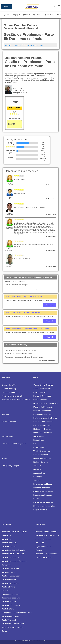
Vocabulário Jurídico (42, 451)
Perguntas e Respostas (43, 414)
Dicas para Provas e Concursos (46, 403)
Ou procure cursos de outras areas (46, 290)
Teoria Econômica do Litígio (13, 627)
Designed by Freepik (10, 466)
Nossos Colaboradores (11, 392)
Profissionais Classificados (13, 396)
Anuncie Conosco (9, 422)
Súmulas (37, 480)
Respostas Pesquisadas (43, 502)
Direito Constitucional (10, 616)
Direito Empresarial (9, 543)
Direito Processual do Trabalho (14, 561)
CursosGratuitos (7, 15)
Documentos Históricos (43, 495)
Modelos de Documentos (43, 407)
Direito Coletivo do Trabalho (13, 554)
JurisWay (9, 45)
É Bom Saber (39, 447)
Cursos (18, 45)
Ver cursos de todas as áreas (48, 361)
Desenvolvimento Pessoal (34, 45)
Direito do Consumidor (11, 576)
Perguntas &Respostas (37, 15)
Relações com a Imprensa (46, 554)
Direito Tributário (8, 587)
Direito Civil (6, 535)
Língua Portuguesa (43, 539)
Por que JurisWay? (10, 389)
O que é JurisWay (9, 385)
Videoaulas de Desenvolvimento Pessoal (19, 354)
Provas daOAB (17, 15)
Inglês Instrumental (43, 547)
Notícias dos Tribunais (42, 429)
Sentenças (38, 477)
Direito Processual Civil (11, 558)
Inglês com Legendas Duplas (45, 418)
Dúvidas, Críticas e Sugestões (14, 444)
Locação (5, 591)
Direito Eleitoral (8, 609)
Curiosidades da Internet (43, 491)
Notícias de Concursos (43, 433)
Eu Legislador (39, 440)
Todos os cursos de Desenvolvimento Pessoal (20, 350)
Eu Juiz (36, 444)
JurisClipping (39, 436)
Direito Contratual (9, 620)
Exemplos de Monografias (44, 506)
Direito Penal (7, 539)
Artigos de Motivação (42, 425)
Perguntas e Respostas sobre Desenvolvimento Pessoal (24, 357)
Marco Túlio (17, 88)
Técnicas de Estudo (44, 558)
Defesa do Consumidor (43, 458)
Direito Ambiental (8, 572)
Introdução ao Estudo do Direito (14, 532)
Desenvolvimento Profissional (48, 535)
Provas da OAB (40, 392)
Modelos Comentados (42, 411)
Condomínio (6, 565)
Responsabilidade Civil (11, 598)
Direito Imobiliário (9, 580)
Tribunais (37, 466)
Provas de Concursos (42, 396)
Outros (4, 631)
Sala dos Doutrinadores (43, 422)
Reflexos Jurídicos (41, 462)
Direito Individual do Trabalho (13, 550)
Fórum (36, 499)
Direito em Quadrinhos (42, 484)
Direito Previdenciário (10, 583)
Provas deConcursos (27, 15)
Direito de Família (9, 547)
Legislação (38, 469)
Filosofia (39, 550)
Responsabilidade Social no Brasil (16, 400)
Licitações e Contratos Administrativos (17, 613)
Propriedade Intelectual (11, 594)
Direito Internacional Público (13, 624)
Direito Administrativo (10, 569)
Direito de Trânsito (9, 602)
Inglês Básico (41, 543)
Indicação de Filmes (41, 488)
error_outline (20, 122)
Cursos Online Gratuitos (43, 385)
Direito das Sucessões (11, 605)
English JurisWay (40, 510)
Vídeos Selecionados (42, 389)
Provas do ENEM (40, 400)
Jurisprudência (39, 473)
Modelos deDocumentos (49, 15)
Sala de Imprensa (40, 455)
